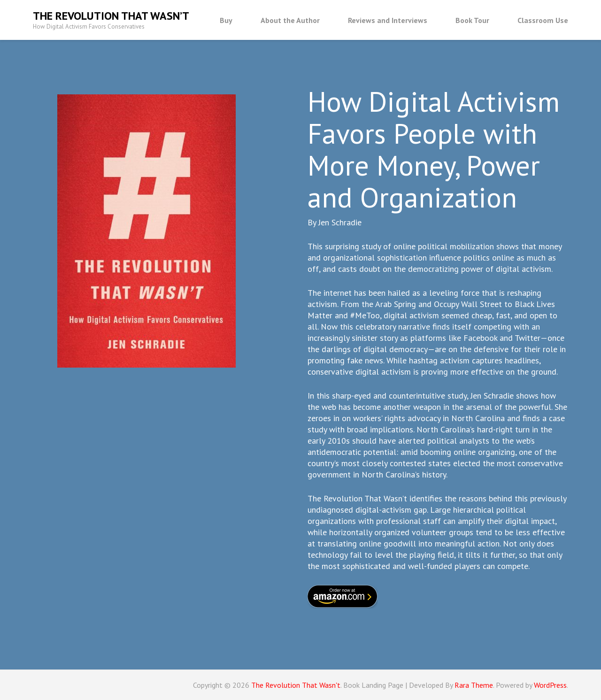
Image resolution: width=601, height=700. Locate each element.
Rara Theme (474, 685)
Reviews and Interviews (388, 20)
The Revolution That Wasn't (296, 685)
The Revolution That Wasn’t (111, 16)
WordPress (550, 685)
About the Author (290, 20)
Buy (226, 20)
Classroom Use (543, 20)
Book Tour (472, 20)
